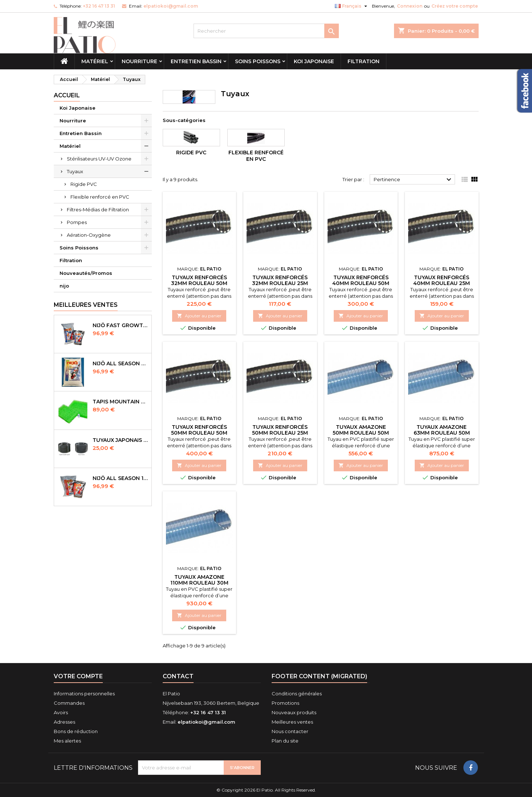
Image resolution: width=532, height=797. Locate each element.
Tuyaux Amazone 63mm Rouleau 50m (442, 430)
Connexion (410, 6)
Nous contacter (290, 731)
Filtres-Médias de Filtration (98, 210)
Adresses (64, 722)
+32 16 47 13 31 (99, 6)
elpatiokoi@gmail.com (171, 6)
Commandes (69, 703)
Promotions (285, 703)
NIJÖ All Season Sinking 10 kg (121, 363)
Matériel (95, 61)
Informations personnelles (84, 694)
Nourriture (139, 61)
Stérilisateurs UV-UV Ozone (99, 159)
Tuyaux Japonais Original (121, 440)
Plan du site (285, 741)
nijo (64, 286)
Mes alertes (67, 741)
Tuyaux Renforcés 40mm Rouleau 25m (442, 280)
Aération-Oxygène (89, 235)
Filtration (364, 61)
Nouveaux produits (294, 712)
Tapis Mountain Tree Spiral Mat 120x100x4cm (121, 402)
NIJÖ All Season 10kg (121, 478)
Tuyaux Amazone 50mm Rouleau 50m (361, 430)
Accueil (67, 95)
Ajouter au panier (199, 316)
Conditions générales (297, 694)
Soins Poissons (258, 61)
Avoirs (61, 712)
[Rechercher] (266, 31)
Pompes (77, 222)
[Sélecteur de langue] (352, 6)
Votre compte (78, 676)
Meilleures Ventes (86, 305)
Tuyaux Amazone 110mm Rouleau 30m (199, 580)
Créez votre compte (455, 6)
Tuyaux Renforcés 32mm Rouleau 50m (199, 280)
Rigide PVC (84, 184)
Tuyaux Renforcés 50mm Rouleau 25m (280, 430)
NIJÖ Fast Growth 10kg (121, 325)
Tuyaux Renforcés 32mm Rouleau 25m (280, 280)
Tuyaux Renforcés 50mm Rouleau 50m (199, 430)
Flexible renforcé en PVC (100, 197)
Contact (178, 676)
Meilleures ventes (292, 722)
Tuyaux (75, 171)
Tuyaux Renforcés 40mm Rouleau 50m (361, 280)
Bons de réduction (76, 731)
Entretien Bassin (196, 61)
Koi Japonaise (314, 61)
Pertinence (413, 180)
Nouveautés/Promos (86, 273)
